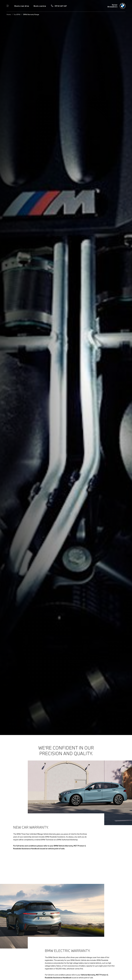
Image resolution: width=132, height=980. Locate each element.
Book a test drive (22, 6)
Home (9, 14)
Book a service (40, 6)
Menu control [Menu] (8, 6)
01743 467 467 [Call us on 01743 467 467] (61, 6)
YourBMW (17, 14)
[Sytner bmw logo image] (116, 6)
